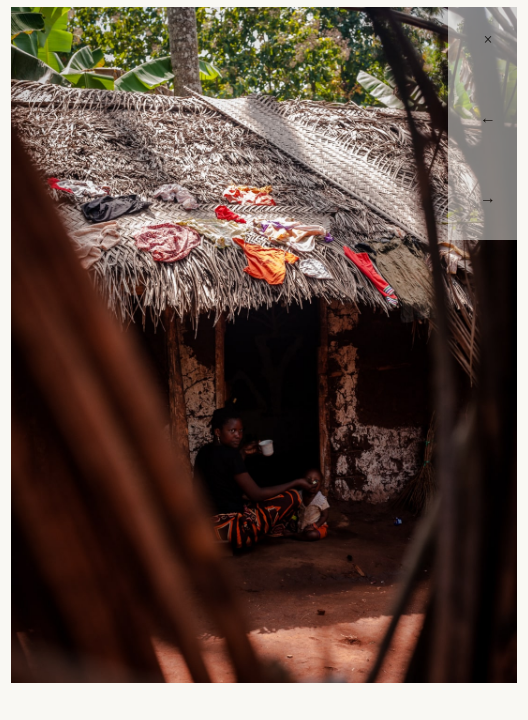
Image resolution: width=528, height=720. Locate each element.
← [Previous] (488, 119)
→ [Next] (488, 199)
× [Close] (487, 39)
